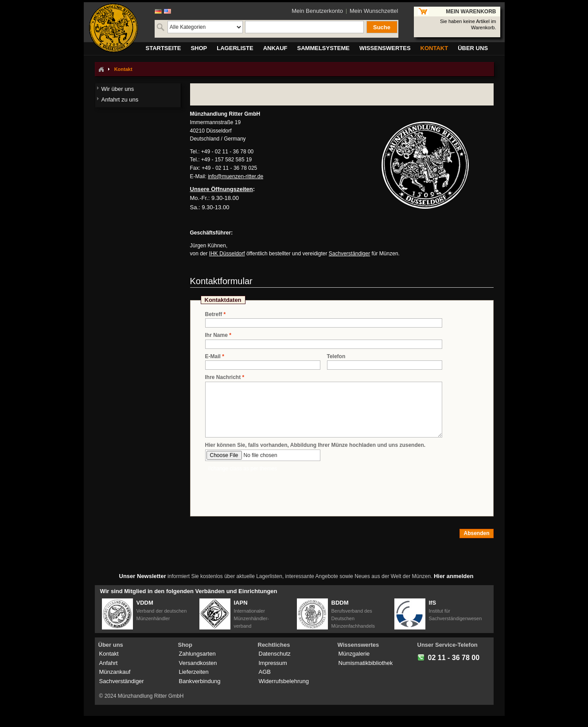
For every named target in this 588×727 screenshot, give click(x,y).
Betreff (214, 315)
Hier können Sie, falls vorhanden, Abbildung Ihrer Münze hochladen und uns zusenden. (315, 445)
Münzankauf (115, 672)
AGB (265, 672)
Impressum (273, 663)
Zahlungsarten (197, 654)
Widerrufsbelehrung (284, 681)
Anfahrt (109, 663)
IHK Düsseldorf (227, 254)
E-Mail (213, 357)
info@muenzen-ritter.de (236, 176)
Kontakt (109, 654)
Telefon (336, 356)
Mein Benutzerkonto (317, 11)
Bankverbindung (200, 681)
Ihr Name (216, 335)
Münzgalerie (354, 654)
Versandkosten (198, 663)
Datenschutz (275, 654)
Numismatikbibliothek (366, 663)
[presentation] (273, 490)
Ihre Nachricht (223, 377)
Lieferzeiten (194, 672)
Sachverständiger (349, 254)
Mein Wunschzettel (374, 11)
